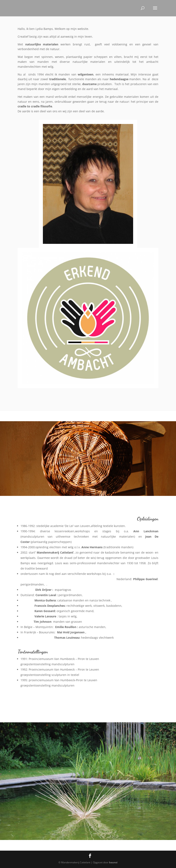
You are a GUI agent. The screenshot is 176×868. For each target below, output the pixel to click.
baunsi (113, 862)
